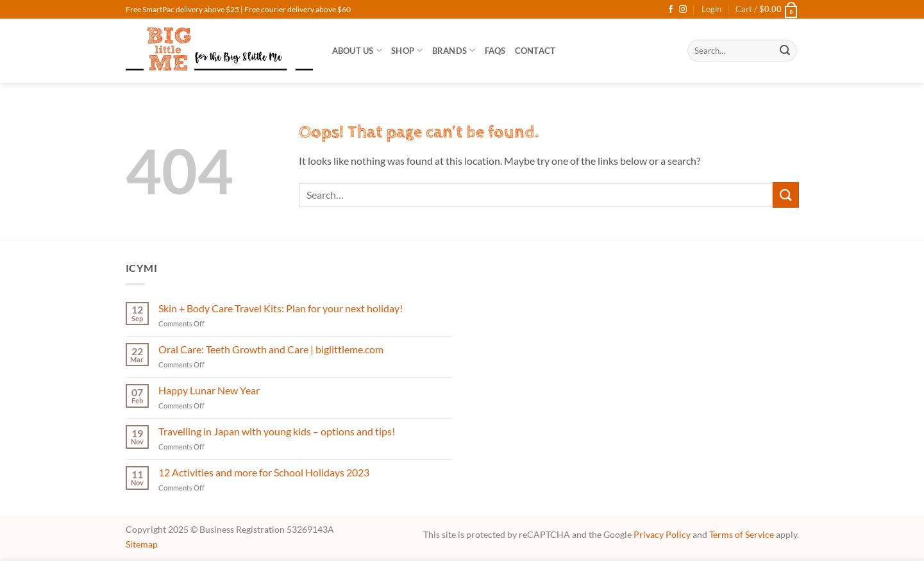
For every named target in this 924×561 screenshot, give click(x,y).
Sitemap (142, 544)
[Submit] (785, 51)
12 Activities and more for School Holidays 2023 (264, 472)
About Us (357, 50)
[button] (711, 9)
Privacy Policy (662, 534)
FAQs (495, 51)
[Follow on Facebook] (671, 10)
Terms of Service (742, 534)
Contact (535, 51)
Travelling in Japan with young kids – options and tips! (277, 431)
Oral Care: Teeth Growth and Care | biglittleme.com (271, 349)
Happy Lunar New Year (209, 390)
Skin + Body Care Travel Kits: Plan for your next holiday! (281, 308)
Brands (454, 50)
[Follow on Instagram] (683, 10)
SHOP (407, 50)
